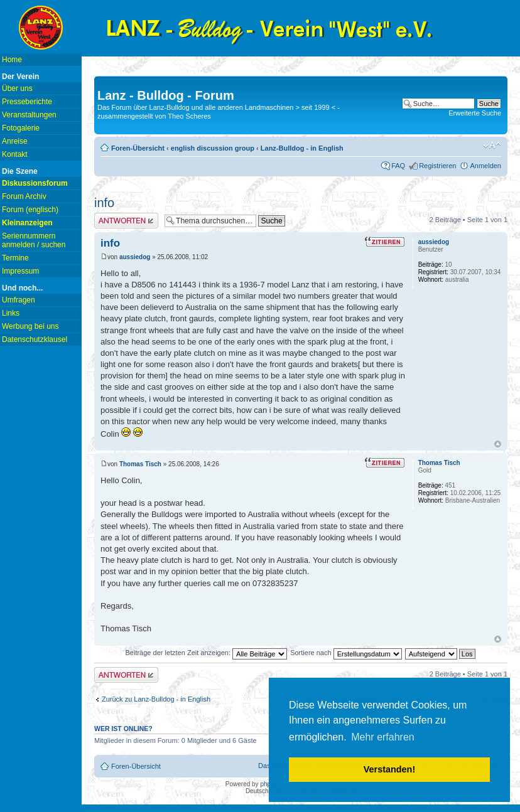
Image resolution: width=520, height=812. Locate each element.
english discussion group (213, 148)
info (104, 203)
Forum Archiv (24, 196)
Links (11, 313)
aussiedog (135, 257)
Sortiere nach (346, 653)
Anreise (15, 141)
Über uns (17, 88)
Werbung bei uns (30, 326)
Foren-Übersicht (138, 148)
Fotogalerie (21, 128)
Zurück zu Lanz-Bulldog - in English (156, 699)
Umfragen (19, 300)
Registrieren (437, 166)
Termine (15, 258)
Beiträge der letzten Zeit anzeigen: (206, 653)
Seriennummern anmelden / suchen (34, 240)
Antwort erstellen (126, 221)
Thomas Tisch (140, 464)
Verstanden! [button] (389, 769)
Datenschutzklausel (35, 339)
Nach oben (498, 444)
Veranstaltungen (29, 115)
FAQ (398, 166)
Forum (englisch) (30, 210)
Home (12, 60)
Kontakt (15, 154)
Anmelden (485, 166)
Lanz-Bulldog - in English (302, 148)
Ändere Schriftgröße (492, 146)
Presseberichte (27, 102)
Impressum (20, 271)
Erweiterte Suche (475, 113)
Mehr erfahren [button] (383, 737)
